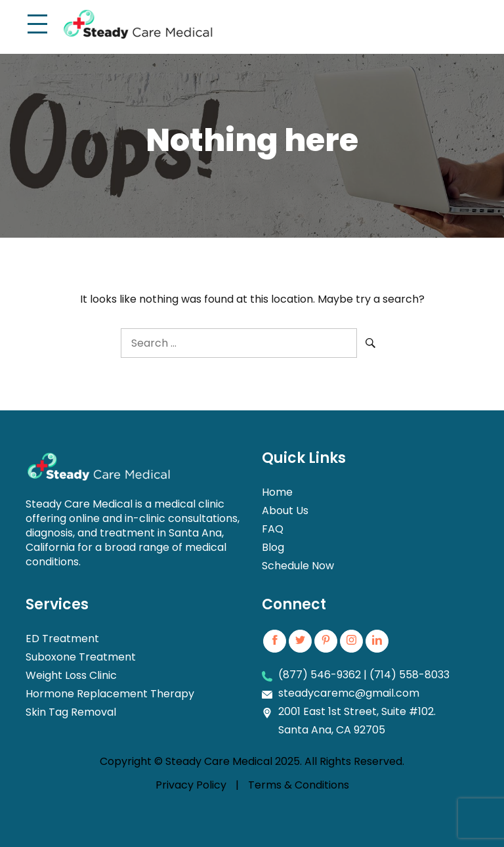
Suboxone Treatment (81, 657)
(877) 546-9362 (320, 675)
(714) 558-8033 (409, 675)
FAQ (273, 529)
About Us (285, 510)
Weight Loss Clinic (71, 675)
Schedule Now (298, 566)
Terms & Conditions (299, 785)
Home (277, 492)
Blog (273, 547)
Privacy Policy (191, 785)
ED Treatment (62, 639)
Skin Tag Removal (71, 712)
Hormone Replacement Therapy (110, 694)
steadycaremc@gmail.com (349, 693)
